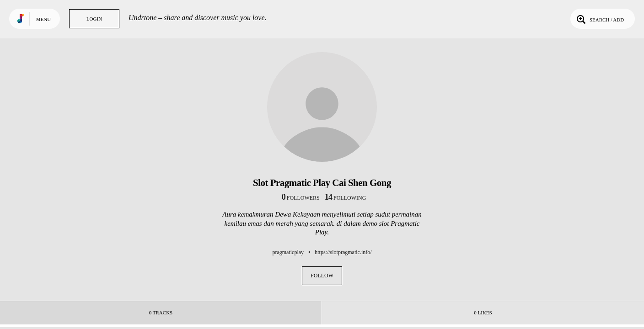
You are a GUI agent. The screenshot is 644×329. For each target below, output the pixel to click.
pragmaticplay (288, 252)
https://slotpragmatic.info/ (343, 252)
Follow (322, 276)
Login (94, 19)
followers (301, 198)
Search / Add (599, 19)
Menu (43, 19)
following (346, 198)
